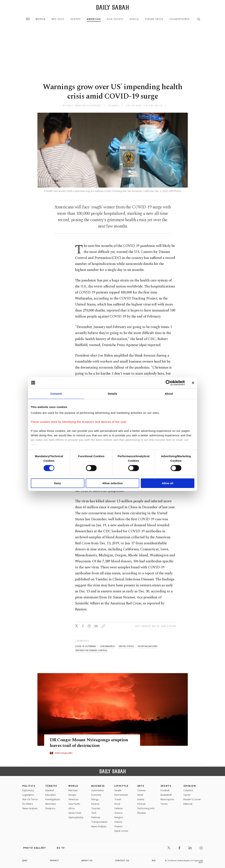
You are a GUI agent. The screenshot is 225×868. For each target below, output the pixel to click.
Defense (96, 817)
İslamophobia (76, 817)
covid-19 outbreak (85, 646)
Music (140, 795)
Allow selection (112, 483)
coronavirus (107, 646)
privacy (54, 860)
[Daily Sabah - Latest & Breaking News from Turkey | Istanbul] (112, 7)
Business (98, 786)
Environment (121, 795)
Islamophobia (179, 19)
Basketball (166, 795)
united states (126, 646)
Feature (119, 826)
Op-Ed (187, 795)
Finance (95, 804)
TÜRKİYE (51, 786)
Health (118, 790)
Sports (166, 786)
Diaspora (50, 808)
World (41, 19)
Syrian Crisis (154, 19)
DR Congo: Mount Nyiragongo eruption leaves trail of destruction (90, 743)
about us (87, 860)
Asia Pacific (115, 19)
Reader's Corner (192, 799)
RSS (154, 860)
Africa (134, 19)
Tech (94, 813)
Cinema (141, 790)
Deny (58, 483)
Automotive (98, 790)
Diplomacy (28, 790)
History (118, 822)
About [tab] (169, 393)
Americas (94, 19)
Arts (141, 786)
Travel (118, 799)
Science (118, 813)
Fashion (119, 808)
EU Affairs (28, 804)
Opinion (190, 786)
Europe (76, 19)
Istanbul (50, 790)
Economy (96, 795)
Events (141, 799)
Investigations (53, 799)
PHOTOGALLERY (64, 753)
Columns (188, 790)
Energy (95, 799)
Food (117, 804)
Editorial (188, 804)
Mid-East (58, 19)
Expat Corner (121, 831)
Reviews (142, 813)
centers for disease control (91, 650)
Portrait (141, 804)
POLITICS (29, 786)
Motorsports (167, 799)
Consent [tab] (56, 393)
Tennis (164, 804)
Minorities (51, 804)
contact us (122, 860)
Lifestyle (122, 786)
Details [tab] (113, 393)
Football (165, 790)
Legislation (28, 795)
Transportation (99, 822)
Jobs (25, 860)
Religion (119, 817)
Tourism (96, 808)
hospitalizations (147, 646)
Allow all (168, 483)
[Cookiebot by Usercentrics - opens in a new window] (168, 383)
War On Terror (30, 799)
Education (51, 795)
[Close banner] (193, 383)
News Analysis (30, 808)
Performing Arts (146, 808)
